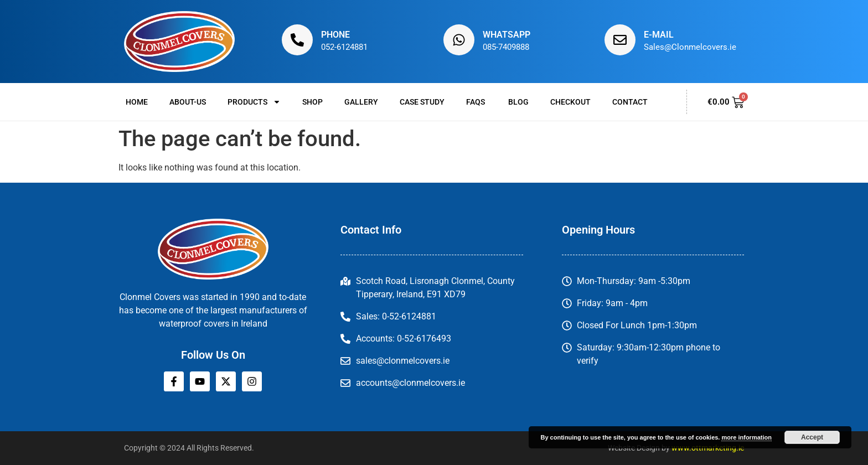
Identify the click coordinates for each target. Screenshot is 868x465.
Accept (812, 437)
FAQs (476, 102)
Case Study (422, 102)
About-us (188, 102)
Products (254, 102)
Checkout (570, 102)
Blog (518, 102)
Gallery (361, 102)
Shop (312, 102)
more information (746, 437)
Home (137, 102)
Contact (630, 102)
